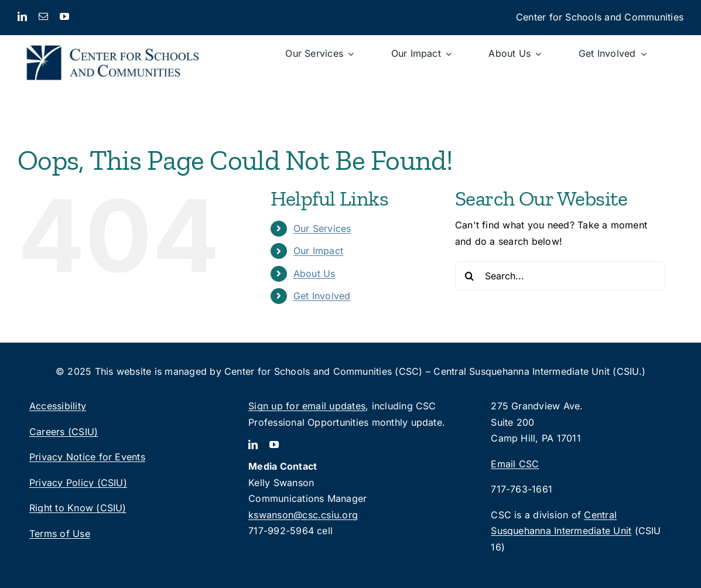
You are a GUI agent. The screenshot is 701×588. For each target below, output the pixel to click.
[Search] (470, 276)
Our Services (322, 228)
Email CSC (515, 464)
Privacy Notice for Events (87, 457)
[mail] (43, 16)
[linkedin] (22, 16)
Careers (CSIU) (64, 432)
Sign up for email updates (307, 406)
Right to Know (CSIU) (78, 508)
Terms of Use (60, 534)
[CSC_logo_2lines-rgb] (113, 40)
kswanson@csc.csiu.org (303, 515)
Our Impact (318, 251)
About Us (314, 274)
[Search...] (560, 276)
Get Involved (322, 296)
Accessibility (58, 406)
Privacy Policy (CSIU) (78, 483)
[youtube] (64, 16)
